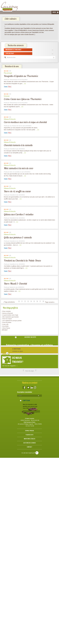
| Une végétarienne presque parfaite (12, 321)
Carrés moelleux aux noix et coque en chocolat (25, 122)
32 (25, 302)
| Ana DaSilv (5, 326)
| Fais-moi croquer (7, 319)
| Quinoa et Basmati (7, 313)
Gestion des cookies (30, 443)
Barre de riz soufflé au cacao (17, 191)
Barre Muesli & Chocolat (15, 284)
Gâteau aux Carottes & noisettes (19, 214)
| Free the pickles (7, 322)
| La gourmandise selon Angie (10, 315)
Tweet (6, 87)
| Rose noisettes (6, 311)
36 (37, 302)
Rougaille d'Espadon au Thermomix (21, 76)
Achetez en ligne (18, 351)
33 (28, 302)
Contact (29, 447)
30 (19, 302)
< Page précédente (9, 302)
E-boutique (16, 349)
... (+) (24, 84)
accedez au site (30, 337)
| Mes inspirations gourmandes (10, 317)
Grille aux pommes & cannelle (18, 237)
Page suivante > (50, 302)
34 (31, 302)
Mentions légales (30, 439)
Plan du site (30, 435)
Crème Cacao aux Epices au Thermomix (23, 99)
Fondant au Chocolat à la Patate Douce (22, 260)
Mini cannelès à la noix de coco (18, 168)
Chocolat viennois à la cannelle (18, 145)
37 (40, 302)
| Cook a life (5, 324)
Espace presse (30, 431)
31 (22, 302)
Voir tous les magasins (10, 366)
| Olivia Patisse (6, 328)
